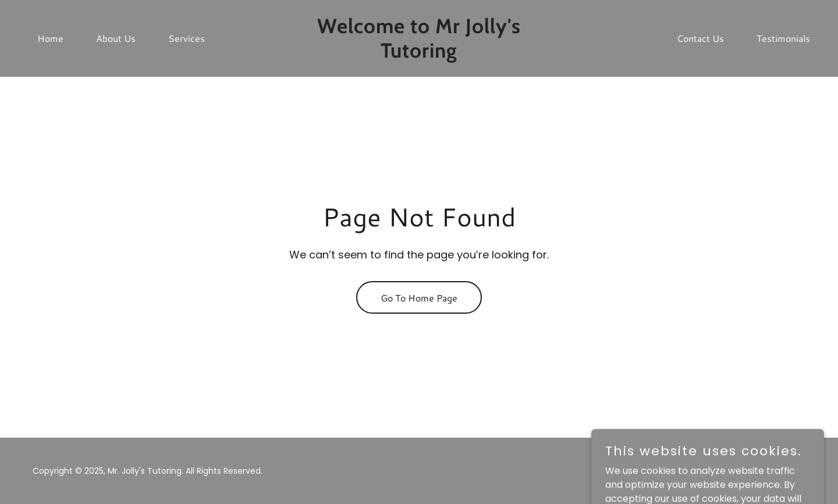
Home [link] (50, 38)
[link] (419, 54)
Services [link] (187, 38)
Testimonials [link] (783, 38)
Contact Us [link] (700, 38)
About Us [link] (116, 38)
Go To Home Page (419, 298)
